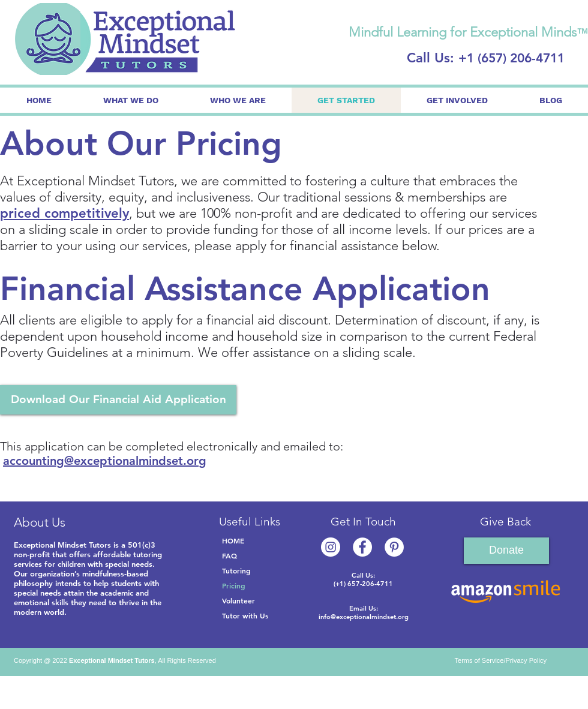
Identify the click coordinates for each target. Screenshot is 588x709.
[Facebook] (362, 547)
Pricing (234, 585)
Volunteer (238, 600)
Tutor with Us (245, 615)
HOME (233, 540)
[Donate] (506, 551)
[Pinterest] (394, 547)
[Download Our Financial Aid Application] (118, 400)
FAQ (229, 555)
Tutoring (236, 570)
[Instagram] (331, 547)
